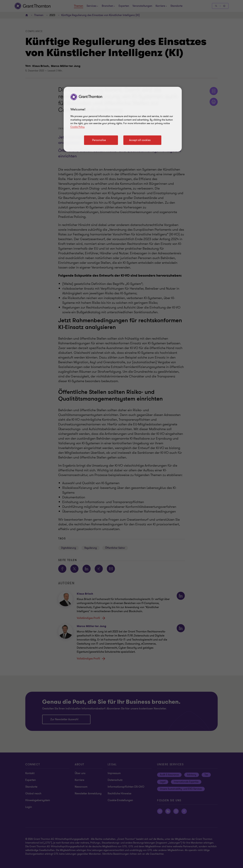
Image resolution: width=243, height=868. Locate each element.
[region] (123, 119)
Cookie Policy (77, 127)
